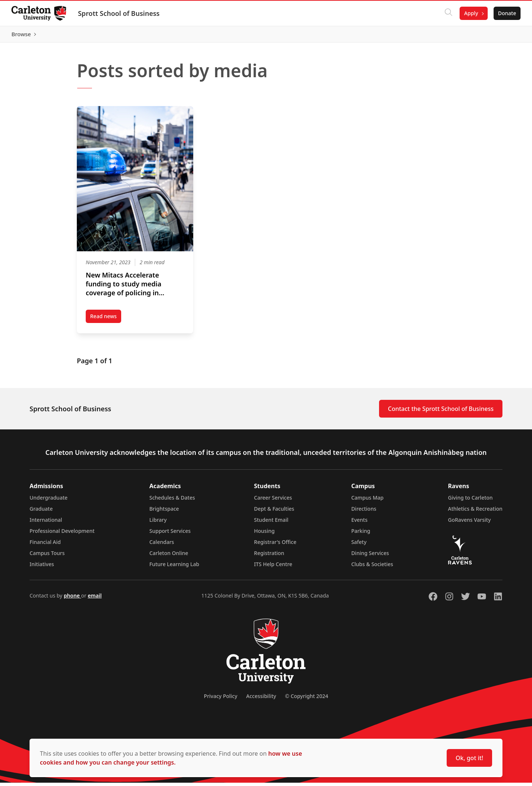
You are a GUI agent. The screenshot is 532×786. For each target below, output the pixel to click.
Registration (269, 556)
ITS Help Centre (273, 567)
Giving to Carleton (470, 501)
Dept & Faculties (274, 512)
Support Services (170, 534)
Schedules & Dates (172, 501)
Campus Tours (47, 556)
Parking (361, 534)
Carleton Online (169, 556)
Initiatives (42, 567)
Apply (471, 13)
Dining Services (370, 556)
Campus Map (368, 501)
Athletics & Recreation (475, 512)
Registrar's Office (275, 545)
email (95, 599)
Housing (265, 534)
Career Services (273, 501)
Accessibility (261, 699)
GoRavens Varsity (470, 523)
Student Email (271, 523)
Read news (106, 321)
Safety (359, 545)
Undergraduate (49, 501)
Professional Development (62, 534)
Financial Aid (45, 545)
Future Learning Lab (174, 567)
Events (359, 523)
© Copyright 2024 (306, 699)
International (46, 523)
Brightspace (164, 512)
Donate (507, 13)
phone (72, 599)
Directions (364, 512)
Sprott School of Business (119, 13)
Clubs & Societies (372, 567)
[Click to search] (448, 13)
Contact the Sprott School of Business (441, 412)
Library (158, 523)
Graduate (41, 512)
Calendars (162, 545)
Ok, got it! (469, 758)
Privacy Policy (221, 699)
